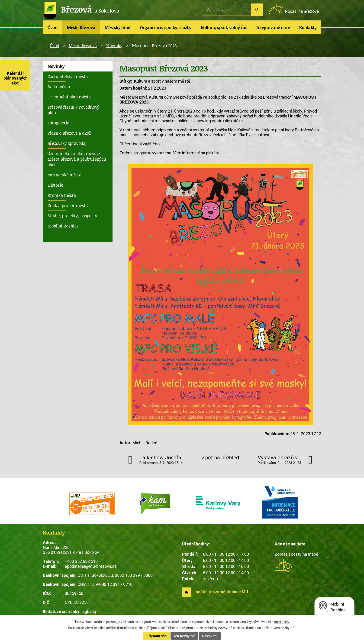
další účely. (282, 622)
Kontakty (308, 27)
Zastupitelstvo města (68, 76)
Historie (55, 185)
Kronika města (62, 195)
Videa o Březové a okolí (70, 133)
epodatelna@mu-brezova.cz (91, 566)
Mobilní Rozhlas (63, 226)
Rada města (59, 87)
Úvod (53, 27)
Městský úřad (118, 27)
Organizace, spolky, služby (166, 27)
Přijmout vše (157, 636)
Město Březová (81, 27)
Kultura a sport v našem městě (162, 81)
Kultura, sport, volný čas (224, 27)
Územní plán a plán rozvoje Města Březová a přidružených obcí (77, 159)
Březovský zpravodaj (67, 143)
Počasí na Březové (302, 11)
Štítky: (126, 81)
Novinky (114, 45)
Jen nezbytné (184, 636)
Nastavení (210, 636)
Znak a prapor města (68, 205)
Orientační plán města (69, 97)
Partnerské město (64, 175)
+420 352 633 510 (81, 561)
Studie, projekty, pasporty (72, 216)
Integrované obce (273, 27)
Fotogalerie (58, 123)
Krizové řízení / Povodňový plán (73, 110)
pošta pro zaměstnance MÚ (222, 592)
